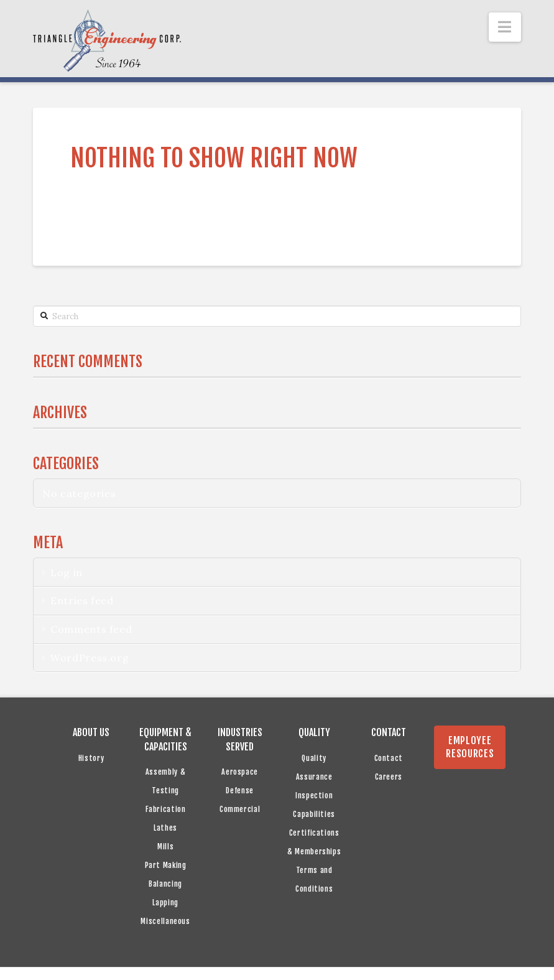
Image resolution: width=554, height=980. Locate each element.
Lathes (165, 828)
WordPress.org (90, 658)
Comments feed (91, 629)
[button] (505, 27)
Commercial (240, 809)
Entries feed (82, 600)
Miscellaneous (165, 921)
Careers (389, 777)
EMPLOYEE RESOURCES (470, 747)
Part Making (166, 865)
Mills (165, 847)
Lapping (165, 903)
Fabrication (166, 809)
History (91, 758)
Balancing (165, 884)
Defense (239, 791)
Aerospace (240, 772)
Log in (67, 572)
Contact (389, 758)
